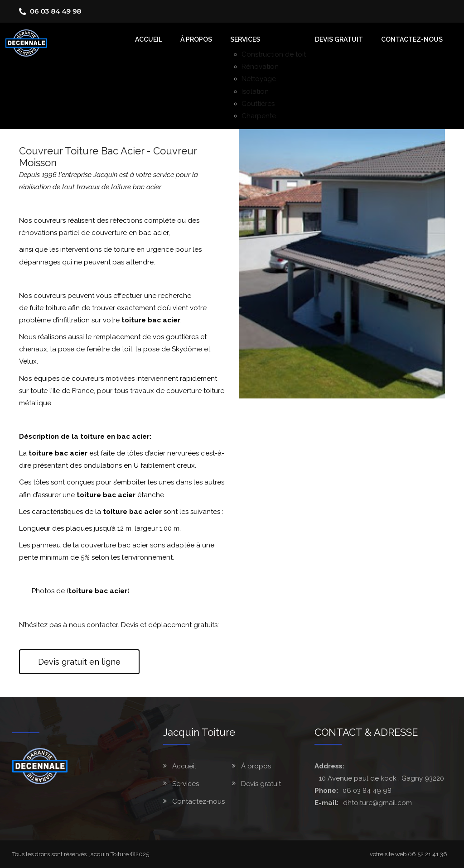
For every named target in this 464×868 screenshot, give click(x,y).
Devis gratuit (339, 39)
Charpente (259, 116)
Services (245, 39)
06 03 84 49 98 (56, 11)
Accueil (184, 766)
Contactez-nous (412, 39)
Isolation (255, 91)
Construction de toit (274, 54)
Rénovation (260, 67)
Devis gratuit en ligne (79, 662)
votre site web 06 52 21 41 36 (408, 854)
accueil (149, 39)
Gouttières (258, 104)
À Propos (196, 39)
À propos (256, 766)
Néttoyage (259, 79)
